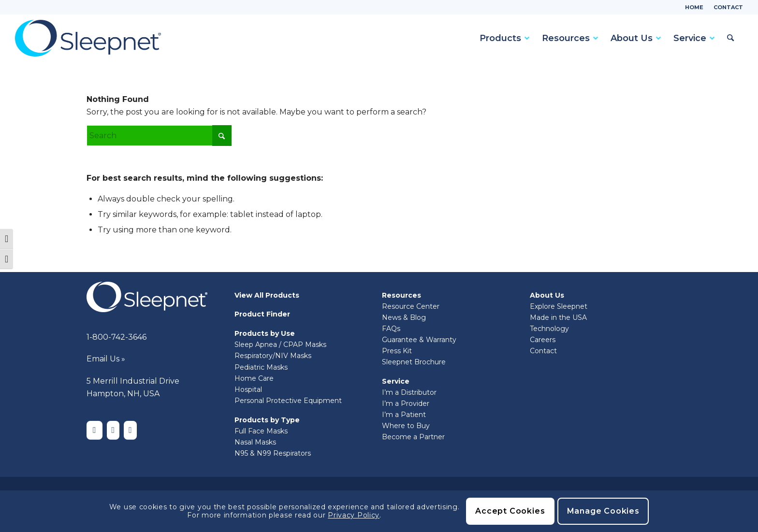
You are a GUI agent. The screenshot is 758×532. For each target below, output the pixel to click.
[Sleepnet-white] (147, 297)
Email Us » (106, 359)
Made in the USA (558, 317)
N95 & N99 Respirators (273, 453)
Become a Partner (413, 437)
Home (694, 7)
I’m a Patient (404, 415)
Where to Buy (406, 426)
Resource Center (411, 306)
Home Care (254, 378)
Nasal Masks (255, 442)
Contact (728, 7)
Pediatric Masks (261, 367)
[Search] (729, 38)
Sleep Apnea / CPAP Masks (280, 345)
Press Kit (397, 351)
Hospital (248, 389)
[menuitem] (694, 7)
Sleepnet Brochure (414, 362)
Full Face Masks (261, 431)
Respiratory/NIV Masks (273, 356)
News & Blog (404, 317)
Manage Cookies (603, 511)
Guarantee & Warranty (419, 340)
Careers (543, 340)
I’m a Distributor (409, 392)
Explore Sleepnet (559, 306)
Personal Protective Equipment (288, 401)
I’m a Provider (406, 403)
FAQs (391, 329)
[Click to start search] (222, 136)
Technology (549, 329)
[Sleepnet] (88, 38)
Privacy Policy (354, 515)
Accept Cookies (510, 511)
